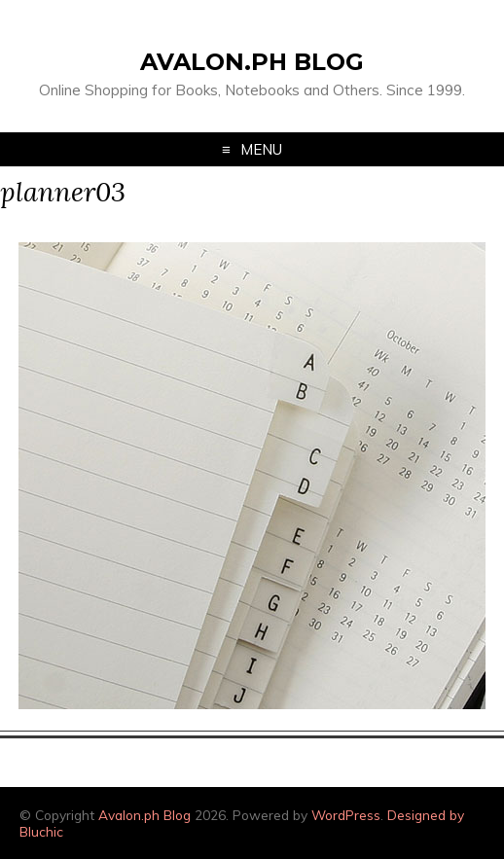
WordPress (346, 815)
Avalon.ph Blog (252, 62)
